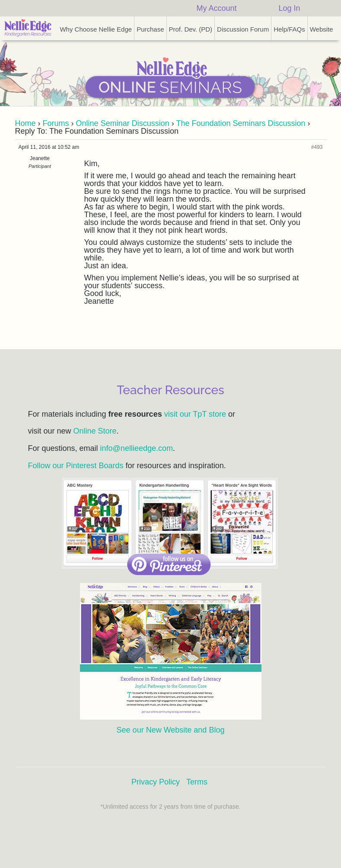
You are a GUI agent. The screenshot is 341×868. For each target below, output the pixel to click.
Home (25, 123)
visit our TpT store (195, 414)
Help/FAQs (289, 29)
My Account (216, 8)
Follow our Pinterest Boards (76, 466)
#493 (317, 147)
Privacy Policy (156, 782)
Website (322, 29)
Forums (56, 123)
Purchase (150, 29)
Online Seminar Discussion (123, 123)
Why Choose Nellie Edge (96, 29)
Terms (197, 782)
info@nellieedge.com (137, 448)
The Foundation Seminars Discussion (241, 123)
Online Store (95, 431)
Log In (289, 8)
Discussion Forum (243, 29)
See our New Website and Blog (171, 730)
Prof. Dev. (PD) (191, 29)
